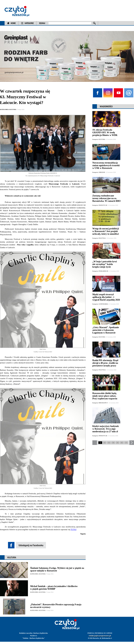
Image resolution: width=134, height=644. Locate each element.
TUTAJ (74, 530)
